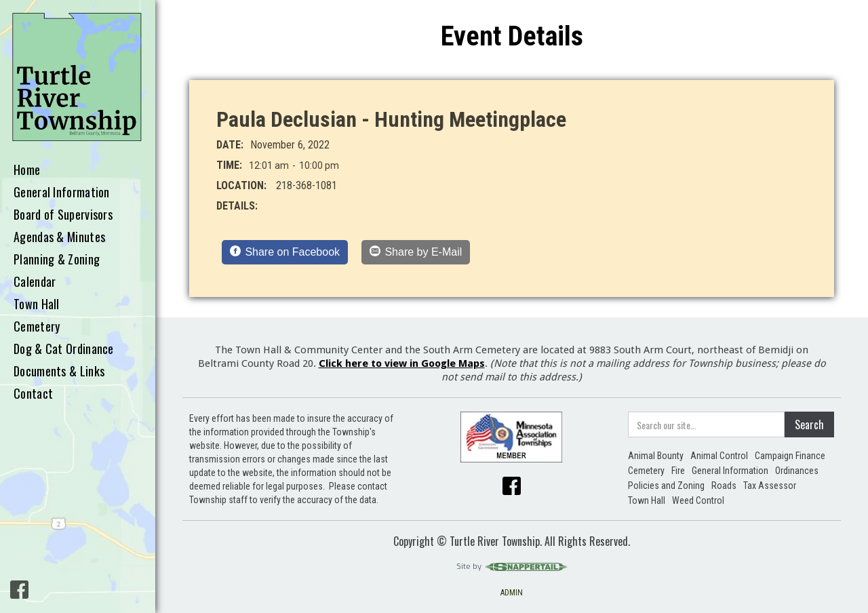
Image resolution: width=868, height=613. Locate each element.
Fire (678, 471)
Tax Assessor (770, 486)
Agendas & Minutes (59, 237)
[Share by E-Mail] (416, 252)
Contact (33, 394)
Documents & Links (59, 372)
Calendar (35, 282)
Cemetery (37, 327)
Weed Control (698, 500)
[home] (78, 78)
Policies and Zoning (666, 486)
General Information (62, 193)
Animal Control (719, 456)
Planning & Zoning (57, 260)
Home (27, 170)
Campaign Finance (790, 456)
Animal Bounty (656, 456)
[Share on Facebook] (285, 252)
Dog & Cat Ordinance (64, 349)
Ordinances (797, 471)
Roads (724, 486)
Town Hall (37, 304)
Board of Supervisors (63, 215)
